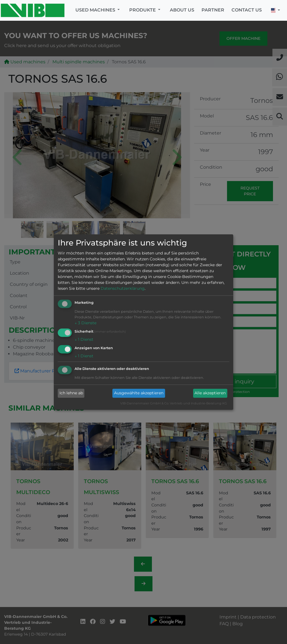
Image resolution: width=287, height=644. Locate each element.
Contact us (247, 10)
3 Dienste (85, 323)
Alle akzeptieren (210, 393)
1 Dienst (84, 339)
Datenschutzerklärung (123, 289)
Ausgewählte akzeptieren (139, 393)
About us (182, 10)
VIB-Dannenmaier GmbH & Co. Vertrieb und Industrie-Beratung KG (174, 403)
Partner (213, 10)
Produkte (143, 10)
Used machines (96, 10)
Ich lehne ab (71, 393)
